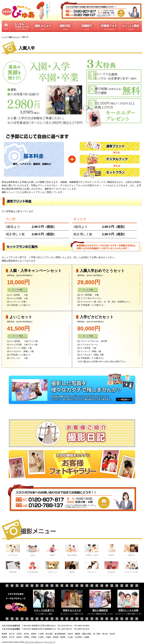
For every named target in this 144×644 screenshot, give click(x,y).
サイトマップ (50, 642)
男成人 (72, 567)
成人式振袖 (72, 550)
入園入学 (131, 550)
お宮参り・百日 (92, 550)
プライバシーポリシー (34, 642)
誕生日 (111, 550)
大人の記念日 (33, 567)
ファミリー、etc (131, 567)
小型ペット (52, 567)
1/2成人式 (111, 567)
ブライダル (13, 550)
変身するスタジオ (72, 610)
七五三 (33, 550)
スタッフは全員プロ (44, 610)
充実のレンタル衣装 (128, 610)
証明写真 (13, 567)
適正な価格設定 (100, 610)
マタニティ (92, 567)
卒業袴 (52, 550)
